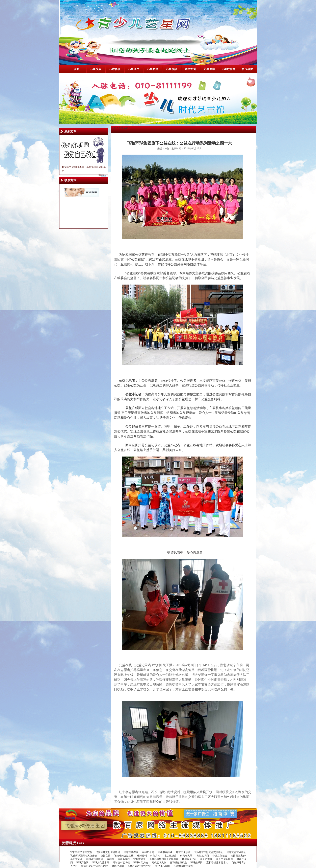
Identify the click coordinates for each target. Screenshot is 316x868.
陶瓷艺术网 (203, 856)
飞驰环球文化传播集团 (108, 852)
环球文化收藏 (183, 852)
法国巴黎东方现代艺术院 (95, 866)
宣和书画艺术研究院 (81, 852)
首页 (77, 69)
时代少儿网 (118, 866)
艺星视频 (172, 69)
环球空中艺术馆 (121, 863)
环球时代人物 (141, 863)
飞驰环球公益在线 (124, 856)
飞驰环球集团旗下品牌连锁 (164, 859)
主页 (113, 128)
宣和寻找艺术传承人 (217, 863)
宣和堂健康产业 (178, 863)
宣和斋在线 (124, 859)
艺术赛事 (115, 69)
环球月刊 (142, 856)
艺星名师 (153, 69)
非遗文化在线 (220, 856)
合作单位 (247, 69)
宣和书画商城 (165, 852)
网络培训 (190, 69)
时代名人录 (187, 856)
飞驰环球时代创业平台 (139, 866)
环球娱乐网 (196, 863)
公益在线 (105, 856)
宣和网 (110, 859)
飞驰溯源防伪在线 (183, 866)
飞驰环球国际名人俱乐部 (84, 856)
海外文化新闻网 (225, 859)
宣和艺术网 (148, 852)
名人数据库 (170, 856)
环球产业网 (82, 863)
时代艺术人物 (159, 863)
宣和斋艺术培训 (95, 859)
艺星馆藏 (209, 69)
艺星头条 (96, 69)
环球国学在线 (131, 852)
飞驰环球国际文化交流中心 (209, 852)
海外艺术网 (206, 859)
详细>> (102, 175)
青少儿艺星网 (162, 866)
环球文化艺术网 (101, 863)
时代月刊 (155, 856)
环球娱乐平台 (189, 859)
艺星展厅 (134, 69)
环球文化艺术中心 (236, 852)
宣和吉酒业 (139, 859)
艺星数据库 (228, 69)
